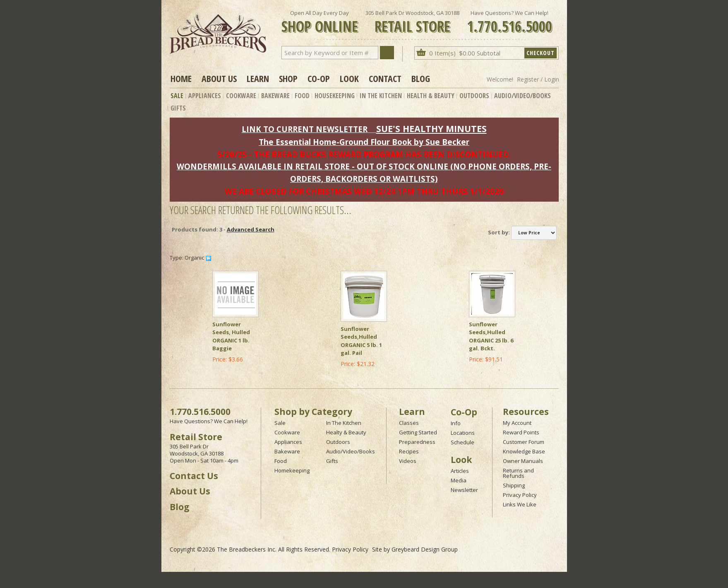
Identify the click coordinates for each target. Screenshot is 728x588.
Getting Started (418, 432)
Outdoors (474, 96)
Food (302, 96)
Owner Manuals (523, 461)
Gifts (178, 108)
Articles (460, 471)
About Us (219, 78)
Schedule (463, 442)
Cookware (241, 96)
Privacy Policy (520, 495)
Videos (408, 461)
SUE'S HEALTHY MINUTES (431, 129)
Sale (177, 96)
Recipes (409, 451)
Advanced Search (251, 229)
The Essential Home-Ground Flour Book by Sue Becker (364, 142)
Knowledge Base (524, 451)
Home (181, 78)
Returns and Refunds (518, 473)
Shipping (514, 485)
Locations (463, 433)
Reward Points (521, 432)
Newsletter (464, 490)
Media (459, 480)
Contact (385, 78)
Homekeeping (292, 470)
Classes (409, 423)
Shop (288, 78)
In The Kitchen (381, 96)
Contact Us (194, 476)
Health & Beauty (431, 96)
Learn (258, 78)
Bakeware (275, 96)
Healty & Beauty (346, 432)
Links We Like (520, 504)
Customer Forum (524, 442)
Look (349, 78)
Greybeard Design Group (425, 549)
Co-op (319, 78)
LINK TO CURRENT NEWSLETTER (305, 129)
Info (456, 423)
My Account (517, 423)
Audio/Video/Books (523, 96)
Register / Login (538, 79)
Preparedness (417, 442)
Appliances (205, 96)
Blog (421, 78)
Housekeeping (335, 96)
